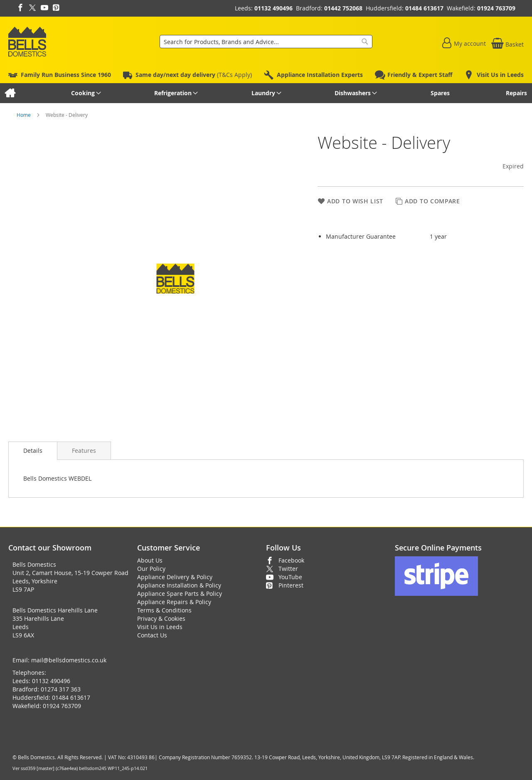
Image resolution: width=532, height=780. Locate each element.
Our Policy (151, 569)
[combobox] (266, 42)
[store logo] (27, 42)
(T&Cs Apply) (194, 75)
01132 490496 (273, 8)
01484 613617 (424, 8)
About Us (150, 560)
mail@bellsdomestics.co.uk (69, 660)
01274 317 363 (61, 689)
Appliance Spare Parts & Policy (180, 594)
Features (84, 450)
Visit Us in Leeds (160, 627)
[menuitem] (10, 93)
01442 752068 (343, 8)
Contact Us (152, 635)
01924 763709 (496, 8)
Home (24, 115)
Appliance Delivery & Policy (175, 577)
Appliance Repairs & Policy (174, 602)
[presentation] (33, 451)
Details (33, 450)
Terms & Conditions (164, 610)
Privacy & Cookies (161, 618)
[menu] (266, 93)
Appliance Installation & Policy (179, 585)
